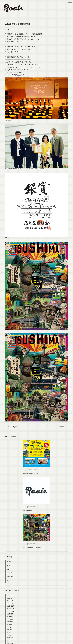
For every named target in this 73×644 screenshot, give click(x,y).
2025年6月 (10, 622)
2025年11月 (10, 609)
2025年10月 (10, 611)
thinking (10, 577)
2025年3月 (10, 630)
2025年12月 (10, 606)
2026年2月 (10, 601)
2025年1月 (10, 635)
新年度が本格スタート (29, 511)
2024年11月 (10, 640)
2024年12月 (10, 638)
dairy (9, 562)
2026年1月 (10, 603)
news (9, 569)
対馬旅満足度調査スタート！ (31, 474)
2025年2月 (10, 632)
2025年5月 (10, 625)
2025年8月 (10, 617)
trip (8, 581)
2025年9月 (10, 614)
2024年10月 (10, 643)
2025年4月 (10, 627)
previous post (13, 427)
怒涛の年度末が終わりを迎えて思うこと (33, 548)
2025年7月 (10, 619)
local (8, 565)
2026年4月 (10, 595)
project (9, 573)
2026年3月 (10, 598)
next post (62, 427)
